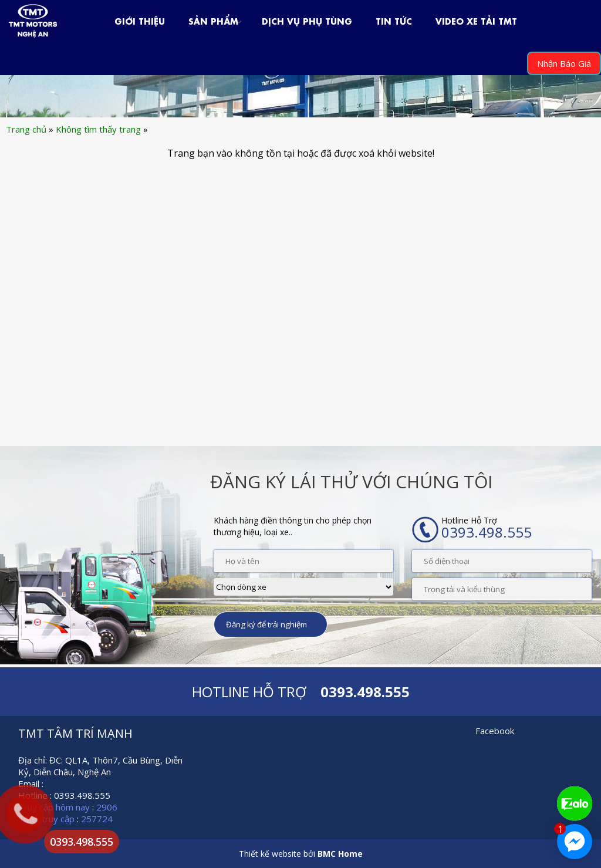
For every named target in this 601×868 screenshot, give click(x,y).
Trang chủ (26, 129)
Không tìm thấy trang (98, 129)
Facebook (495, 731)
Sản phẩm (213, 20)
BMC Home (340, 854)
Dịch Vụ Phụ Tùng (307, 20)
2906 (107, 807)
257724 (97, 819)
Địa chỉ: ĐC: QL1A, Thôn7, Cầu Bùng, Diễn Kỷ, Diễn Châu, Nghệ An (100, 766)
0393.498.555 (82, 842)
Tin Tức (394, 20)
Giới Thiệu (140, 20)
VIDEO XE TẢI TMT (476, 20)
